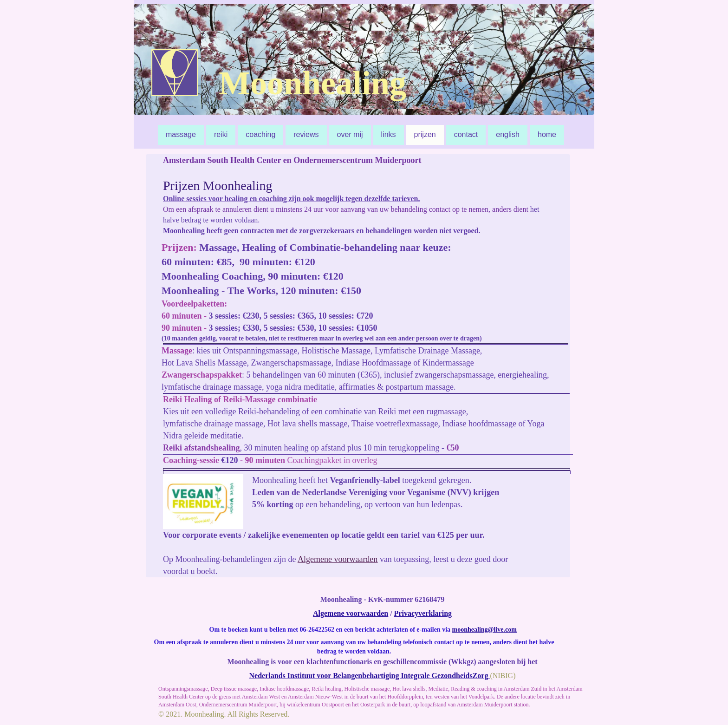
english (508, 134)
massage (181, 134)
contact (466, 134)
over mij (350, 134)
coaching (260, 134)
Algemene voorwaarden (338, 559)
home (547, 134)
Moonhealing (312, 83)
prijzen (425, 134)
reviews (306, 134)
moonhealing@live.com (484, 630)
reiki (221, 134)
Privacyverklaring (423, 613)
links (389, 134)
